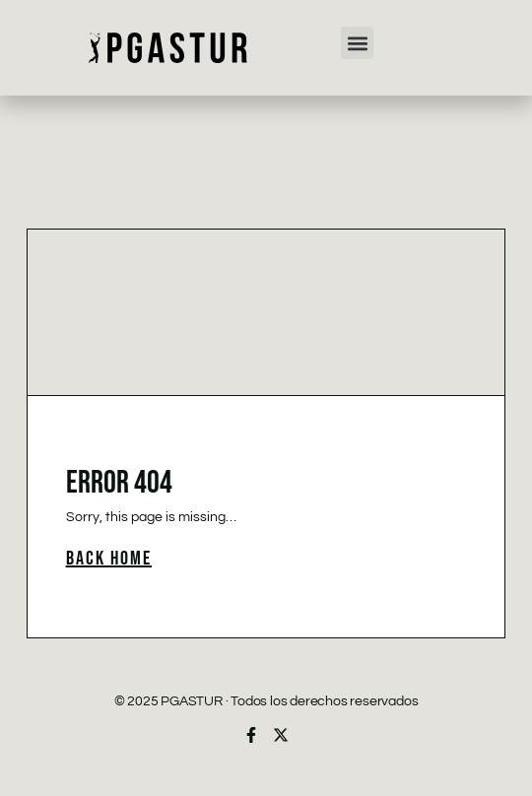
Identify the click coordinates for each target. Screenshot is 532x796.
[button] (357, 43)
